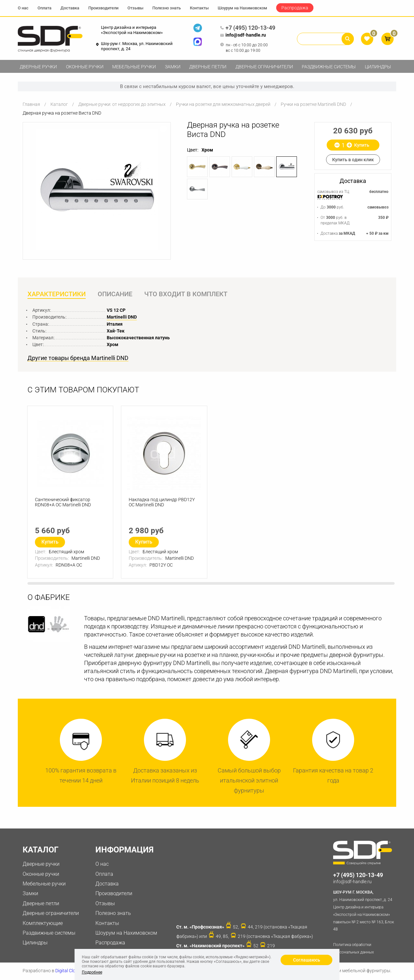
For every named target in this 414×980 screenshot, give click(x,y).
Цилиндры (378, 67)
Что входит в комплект (187, 294)
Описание (116, 294)
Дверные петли (208, 67)
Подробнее (92, 972)
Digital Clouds (69, 971)
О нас (23, 8)
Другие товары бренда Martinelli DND (78, 358)
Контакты (199, 8)
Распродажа (295, 8)
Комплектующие (43, 924)
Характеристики (57, 294)
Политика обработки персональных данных (354, 949)
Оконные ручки (85, 67)
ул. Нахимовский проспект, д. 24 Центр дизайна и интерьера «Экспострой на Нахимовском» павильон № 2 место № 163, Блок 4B (365, 911)
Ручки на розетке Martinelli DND (313, 104)
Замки (173, 67)
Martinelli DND (122, 317)
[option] (97, 190)
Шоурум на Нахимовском (242, 8)
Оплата (44, 8)
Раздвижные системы (329, 67)
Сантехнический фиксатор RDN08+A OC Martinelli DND (63, 503)
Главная (31, 104)
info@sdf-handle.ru (243, 35)
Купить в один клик (353, 160)
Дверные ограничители (264, 67)
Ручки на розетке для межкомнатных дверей (223, 104)
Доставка (70, 8)
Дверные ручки (38, 67)
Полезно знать (167, 8)
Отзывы (135, 8)
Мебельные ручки (134, 67)
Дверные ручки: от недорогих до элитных (122, 104)
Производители (103, 8)
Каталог (59, 104)
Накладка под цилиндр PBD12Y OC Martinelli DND (162, 503)
